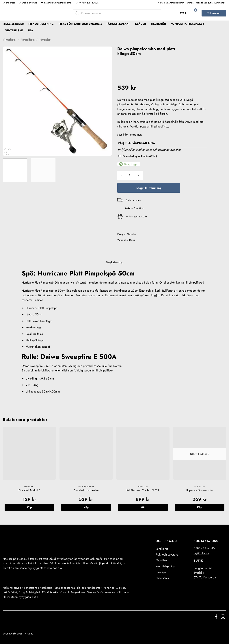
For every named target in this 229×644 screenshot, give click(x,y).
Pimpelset (45, 40)
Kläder (141, 24)
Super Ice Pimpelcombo (200, 490)
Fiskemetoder (13, 24)
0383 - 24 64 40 (204, 548)
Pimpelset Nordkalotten (86, 490)
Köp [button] (29, 507)
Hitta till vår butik (204, 3)
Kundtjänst (219, 3)
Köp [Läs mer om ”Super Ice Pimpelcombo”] (200, 507)
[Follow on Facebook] (216, 617)
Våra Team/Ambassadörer (171, 3)
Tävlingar (190, 3)
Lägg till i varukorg (149, 188)
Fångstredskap (118, 24)
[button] (188, 13)
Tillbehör (158, 24)
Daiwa (132, 240)
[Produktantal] (130, 175)
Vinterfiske (14, 30)
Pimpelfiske (28, 40)
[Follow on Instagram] (223, 617)
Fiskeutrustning (41, 24)
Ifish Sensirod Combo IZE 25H (143, 490)
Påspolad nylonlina (140, 156)
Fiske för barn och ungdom (80, 24)
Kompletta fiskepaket (187, 24)
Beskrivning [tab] (114, 262)
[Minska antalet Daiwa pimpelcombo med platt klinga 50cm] (121, 175)
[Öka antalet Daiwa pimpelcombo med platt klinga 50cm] (139, 175)
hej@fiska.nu (201, 553)
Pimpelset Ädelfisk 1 (29, 490)
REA (30, 30)
